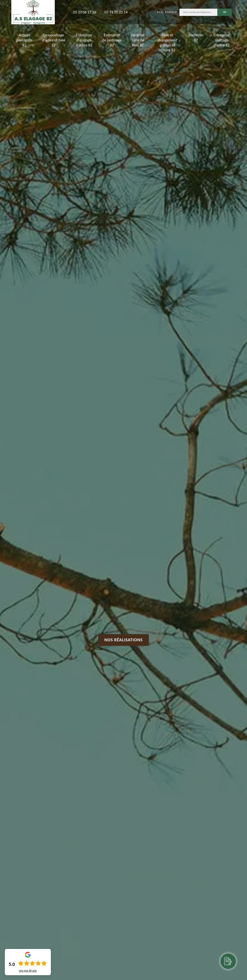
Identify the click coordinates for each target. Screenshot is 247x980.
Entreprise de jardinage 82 (112, 40)
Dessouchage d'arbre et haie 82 (54, 40)
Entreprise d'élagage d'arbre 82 (84, 40)
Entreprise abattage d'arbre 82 (222, 40)
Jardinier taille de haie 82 (138, 40)
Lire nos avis (28, 971)
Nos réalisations (124, 640)
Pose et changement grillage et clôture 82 (167, 42)
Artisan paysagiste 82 (24, 40)
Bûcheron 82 (196, 38)
